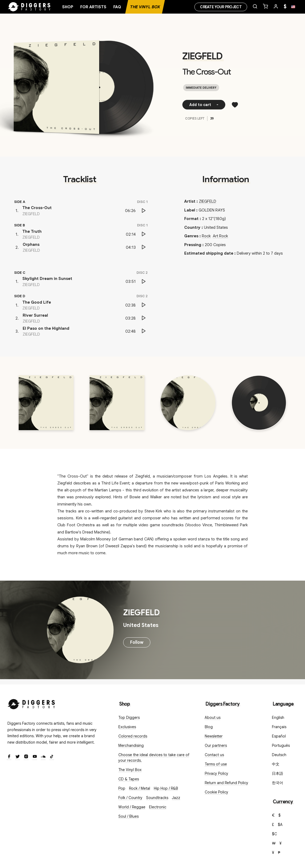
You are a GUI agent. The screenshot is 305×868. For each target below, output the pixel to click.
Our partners (216, 745)
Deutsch (279, 755)
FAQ (117, 7)
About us (213, 718)
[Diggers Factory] (31, 703)
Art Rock (220, 236)
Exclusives (127, 727)
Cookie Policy (216, 792)
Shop (68, 7)
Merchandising (131, 745)
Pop (122, 788)
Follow (137, 642)
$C (274, 834)
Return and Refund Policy (226, 783)
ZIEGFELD (202, 56)
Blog (209, 727)
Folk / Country (130, 798)
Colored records (133, 736)
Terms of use (216, 764)
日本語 (278, 773)
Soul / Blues (129, 816)
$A (280, 825)
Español (279, 736)
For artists (93, 7)
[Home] (29, 7)
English (278, 718)
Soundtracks (157, 798)
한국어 (278, 783)
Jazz (176, 798)
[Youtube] (35, 757)
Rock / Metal (140, 788)
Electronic (158, 807)
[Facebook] (9, 757)
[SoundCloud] (43, 757)
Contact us (214, 755)
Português (281, 745)
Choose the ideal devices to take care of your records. (154, 758)
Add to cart (204, 105)
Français (279, 727)
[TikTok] (52, 757)
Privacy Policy (216, 773)
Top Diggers (129, 718)
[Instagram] (26, 757)
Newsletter (214, 736)
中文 (276, 764)
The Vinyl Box (145, 7)
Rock (206, 236)
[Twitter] (18, 757)
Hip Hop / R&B (166, 788)
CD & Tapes (129, 779)
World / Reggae (132, 807)
